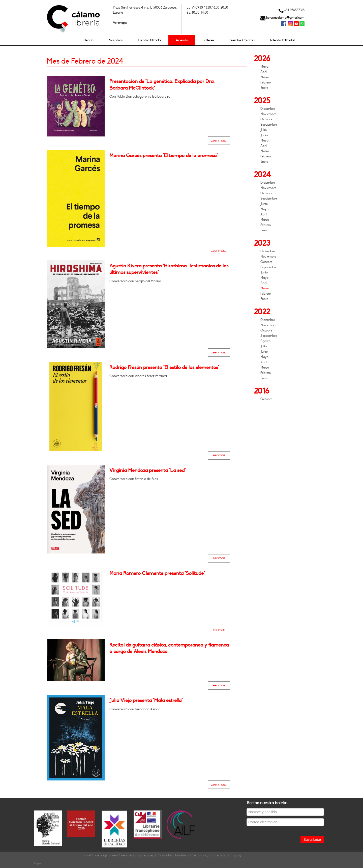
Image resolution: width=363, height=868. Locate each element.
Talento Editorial (282, 40)
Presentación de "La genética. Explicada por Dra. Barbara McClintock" (162, 85)
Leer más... (219, 140)
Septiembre (269, 125)
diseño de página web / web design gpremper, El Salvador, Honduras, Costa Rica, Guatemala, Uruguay (163, 855)
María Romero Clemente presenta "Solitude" (157, 573)
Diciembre (268, 109)
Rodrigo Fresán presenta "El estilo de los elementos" (164, 368)
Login (37, 863)
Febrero (266, 82)
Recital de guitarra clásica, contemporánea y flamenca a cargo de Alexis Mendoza (169, 648)
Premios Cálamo (242, 40)
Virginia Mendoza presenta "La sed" (147, 470)
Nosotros (116, 40)
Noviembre (268, 114)
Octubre (266, 119)
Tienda (88, 40)
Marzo (265, 77)
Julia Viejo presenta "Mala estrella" (146, 701)
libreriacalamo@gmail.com (285, 18)
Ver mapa (120, 23)
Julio (264, 130)
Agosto (265, 341)
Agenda (182, 40)
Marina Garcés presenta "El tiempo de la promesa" (163, 156)
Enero (264, 88)
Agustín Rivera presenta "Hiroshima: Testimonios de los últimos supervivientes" (169, 269)
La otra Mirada (149, 40)
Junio (264, 135)
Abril (264, 72)
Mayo (264, 67)
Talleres (209, 40)
